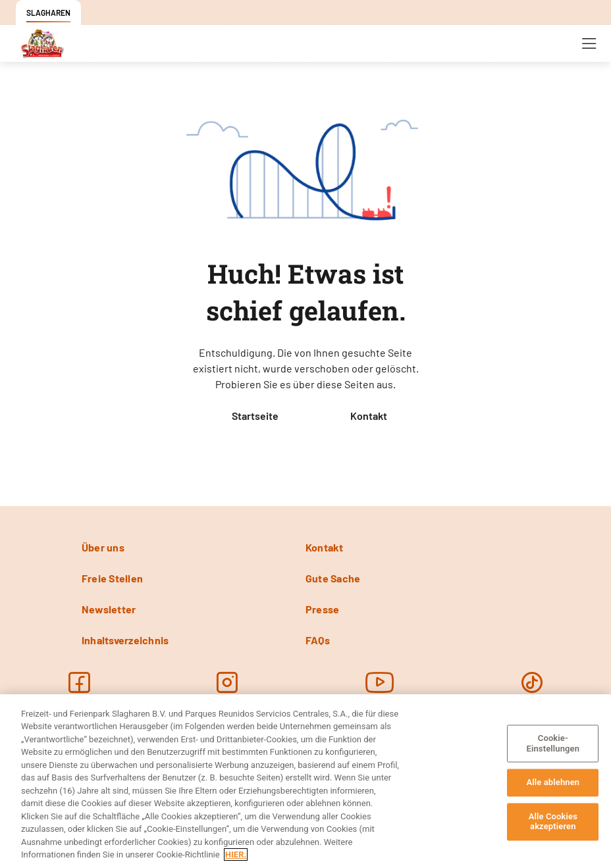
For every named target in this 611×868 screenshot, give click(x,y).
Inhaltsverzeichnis (125, 640)
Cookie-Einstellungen (553, 743)
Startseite (255, 416)
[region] (305, 781)
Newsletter (109, 609)
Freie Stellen (112, 578)
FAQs (318, 640)
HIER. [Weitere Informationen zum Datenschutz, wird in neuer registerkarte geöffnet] (236, 855)
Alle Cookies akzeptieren (553, 822)
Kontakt (369, 416)
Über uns (103, 547)
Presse (322, 609)
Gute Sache (333, 578)
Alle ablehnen (553, 783)
